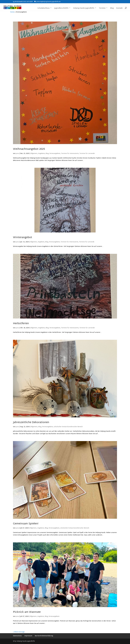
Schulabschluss (44, 8)
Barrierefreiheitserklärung (44, 636)
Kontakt (119, 8)
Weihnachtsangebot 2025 (29, 149)
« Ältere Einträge (19, 632)
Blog (112, 8)
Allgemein (34, 154)
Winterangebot (23, 238)
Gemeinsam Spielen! (26, 524)
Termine (102, 8)
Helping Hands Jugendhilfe (84, 8)
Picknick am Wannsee (27, 612)
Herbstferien (21, 324)
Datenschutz (17, 636)
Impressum (28, 636)
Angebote (41, 154)
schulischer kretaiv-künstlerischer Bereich (68, 427)
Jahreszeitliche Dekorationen (31, 422)
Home (12, 12)
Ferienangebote (55, 154)
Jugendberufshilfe (61, 8)
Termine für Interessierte (70, 154)
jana (17, 154)
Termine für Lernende (87, 154)
